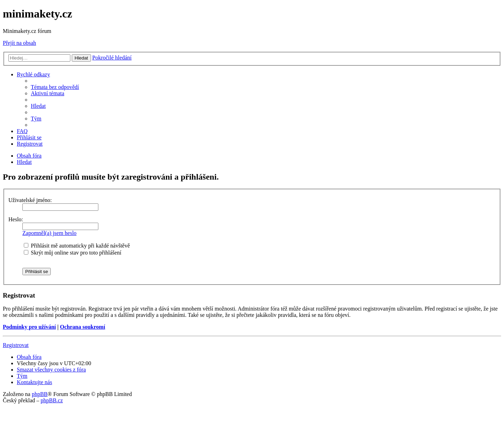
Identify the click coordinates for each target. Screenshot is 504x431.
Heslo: (16, 219)
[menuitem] (55, 87)
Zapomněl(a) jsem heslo (50, 233)
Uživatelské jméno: (30, 200)
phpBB (40, 394)
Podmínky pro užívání (29, 327)
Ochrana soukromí (82, 327)
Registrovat (16, 345)
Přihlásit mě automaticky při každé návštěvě (77, 246)
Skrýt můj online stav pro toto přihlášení (73, 253)
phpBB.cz (52, 400)
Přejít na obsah (19, 43)
